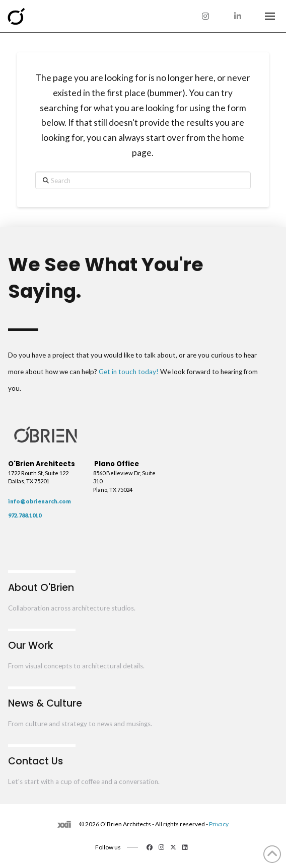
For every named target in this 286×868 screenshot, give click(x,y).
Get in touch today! (129, 372)
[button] (270, 16)
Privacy (219, 824)
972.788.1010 (25, 515)
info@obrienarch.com (40, 501)
